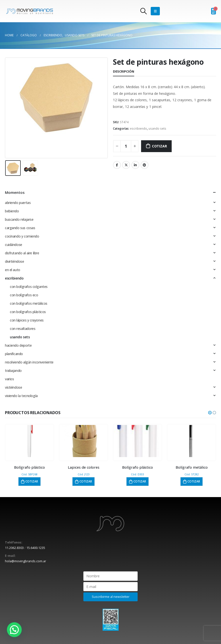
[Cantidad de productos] (126, 146)
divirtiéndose (15, 261)
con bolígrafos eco (24, 295)
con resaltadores (23, 329)
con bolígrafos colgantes (29, 287)
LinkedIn (135, 165)
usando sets (157, 129)
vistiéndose (13, 387)
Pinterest (145, 165)
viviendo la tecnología (21, 396)
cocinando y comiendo (22, 236)
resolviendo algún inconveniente (29, 362)
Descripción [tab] (124, 71)
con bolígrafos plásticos (28, 312)
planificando (14, 354)
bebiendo (12, 211)
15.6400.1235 (36, 548)
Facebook (117, 165)
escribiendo (138, 129)
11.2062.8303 (14, 548)
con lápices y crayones (27, 320)
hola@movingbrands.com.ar (26, 561)
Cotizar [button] (32, 481)
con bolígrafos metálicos (29, 303)
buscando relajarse (19, 219)
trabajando (13, 371)
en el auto (13, 270)
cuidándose (14, 245)
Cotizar (159, 146)
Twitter (126, 165)
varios (9, 379)
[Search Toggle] (144, 11)
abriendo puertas (18, 203)
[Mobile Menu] (155, 11)
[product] (29, 441)
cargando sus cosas (20, 228)
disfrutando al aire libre (22, 253)
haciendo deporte (18, 345)
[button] (210, 413)
